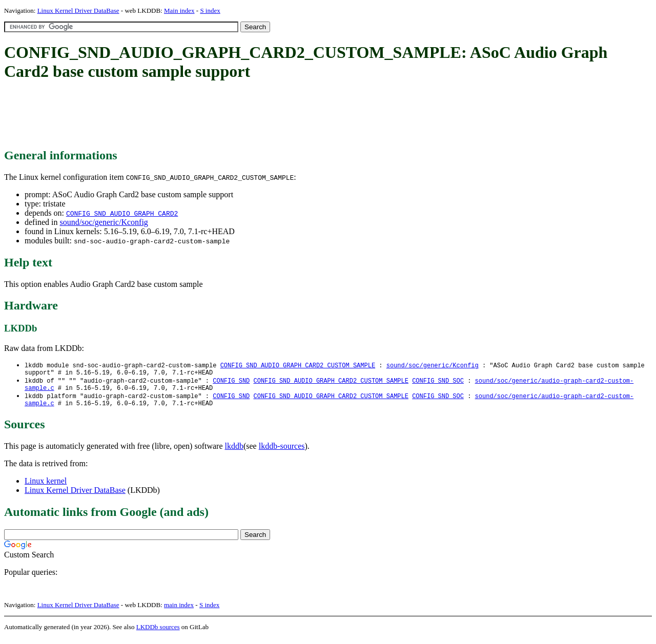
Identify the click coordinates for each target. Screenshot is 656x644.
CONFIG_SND (231, 383)
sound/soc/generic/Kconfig (104, 222)
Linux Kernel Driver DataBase (78, 11)
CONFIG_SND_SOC (438, 383)
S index (210, 11)
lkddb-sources (282, 452)
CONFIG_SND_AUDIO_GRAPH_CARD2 (122, 213)
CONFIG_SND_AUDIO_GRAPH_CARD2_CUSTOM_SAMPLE (298, 366)
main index (179, 611)
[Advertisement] (191, 115)
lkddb (234, 452)
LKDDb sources (158, 633)
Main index (179, 11)
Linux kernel (46, 487)
